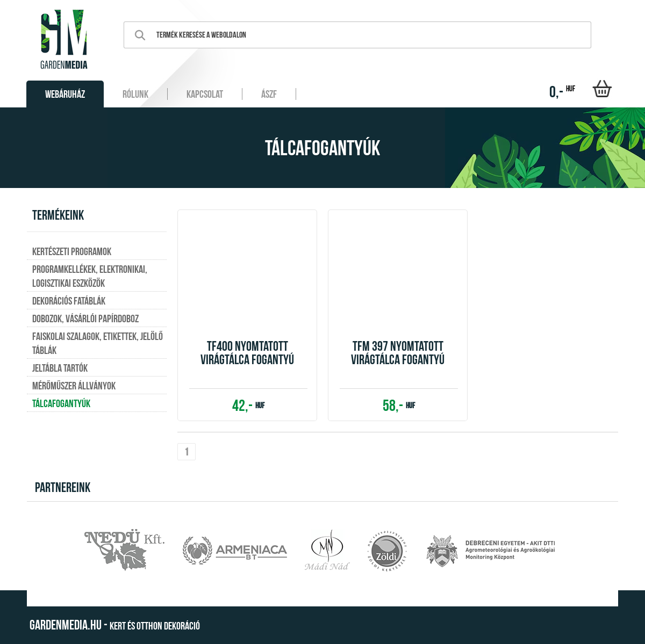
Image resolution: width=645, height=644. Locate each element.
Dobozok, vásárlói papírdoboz (85, 319)
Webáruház (65, 94)
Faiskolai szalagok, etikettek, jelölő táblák (98, 343)
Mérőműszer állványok (74, 386)
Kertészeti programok (72, 251)
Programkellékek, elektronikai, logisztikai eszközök (90, 276)
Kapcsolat (205, 94)
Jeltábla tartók (60, 368)
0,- (562, 92)
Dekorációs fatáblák (69, 301)
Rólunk (135, 94)
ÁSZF (269, 94)
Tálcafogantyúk (61, 403)
